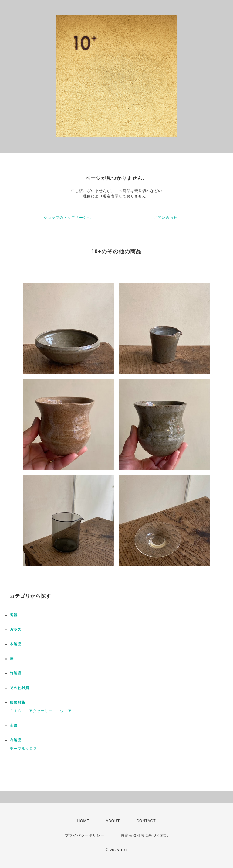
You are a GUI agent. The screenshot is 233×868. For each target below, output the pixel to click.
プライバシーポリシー (85, 835)
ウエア (66, 711)
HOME (83, 821)
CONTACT (146, 821)
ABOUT (113, 821)
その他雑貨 (20, 688)
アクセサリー (41, 711)
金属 (14, 726)
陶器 (14, 615)
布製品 (16, 740)
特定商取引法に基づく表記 (144, 835)
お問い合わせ (166, 218)
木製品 (16, 644)
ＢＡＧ (16, 711)
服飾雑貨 (18, 702)
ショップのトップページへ (67, 218)
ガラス (16, 630)
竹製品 (16, 673)
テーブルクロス (24, 749)
